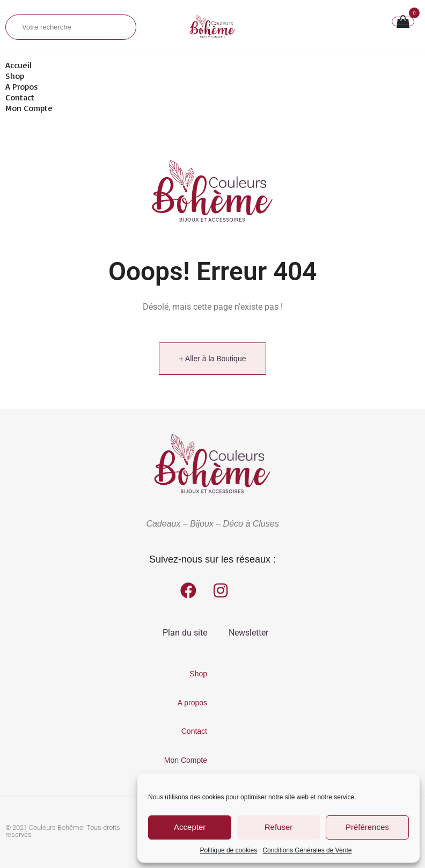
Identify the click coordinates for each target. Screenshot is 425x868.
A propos (22, 86)
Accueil (19, 65)
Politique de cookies (229, 850)
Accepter (190, 827)
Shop (15, 76)
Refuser (279, 827)
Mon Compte (29, 108)
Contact (20, 97)
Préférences (367, 827)
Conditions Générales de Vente (307, 850)
